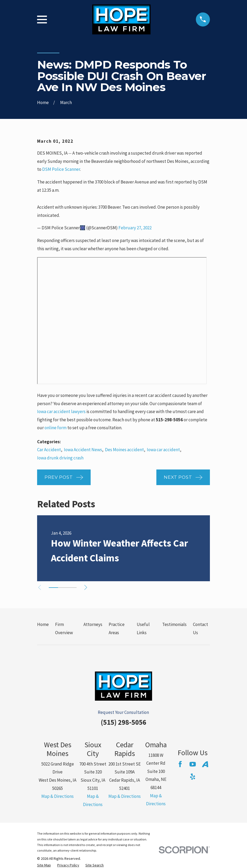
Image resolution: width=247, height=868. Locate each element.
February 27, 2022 (135, 228)
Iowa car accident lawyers (61, 411)
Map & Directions (58, 796)
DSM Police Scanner (61, 169)
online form (56, 428)
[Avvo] (205, 764)
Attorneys (93, 624)
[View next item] (89, 587)
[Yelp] (193, 777)
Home (43, 624)
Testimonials (174, 624)
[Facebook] (180, 764)
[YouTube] (193, 764)
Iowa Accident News (83, 450)
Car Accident (49, 450)
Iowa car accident (163, 450)
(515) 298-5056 (124, 722)
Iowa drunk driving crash (60, 458)
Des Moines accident (124, 450)
